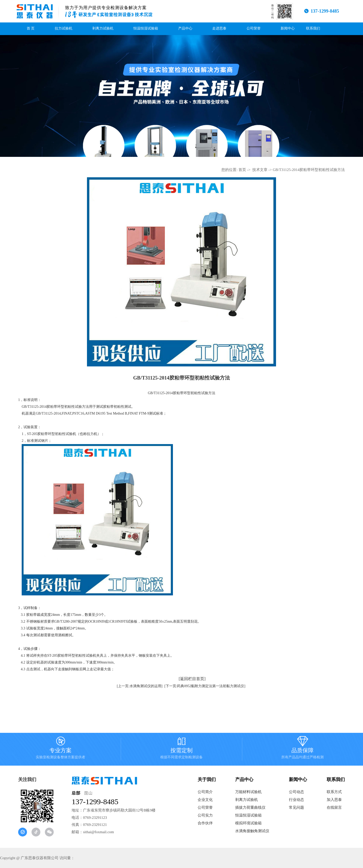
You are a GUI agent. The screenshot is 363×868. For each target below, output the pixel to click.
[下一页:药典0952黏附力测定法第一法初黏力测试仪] (205, 686)
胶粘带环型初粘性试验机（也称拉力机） (69, 434)
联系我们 (313, 28)
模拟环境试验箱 (248, 823)
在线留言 (334, 807)
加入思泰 (334, 800)
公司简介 (205, 792)
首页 (242, 170)
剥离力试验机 (103, 28)
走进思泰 (219, 28)
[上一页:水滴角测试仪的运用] (140, 686)
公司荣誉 (254, 28)
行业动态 (296, 800)
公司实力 (205, 815)
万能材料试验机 (248, 792)
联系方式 (334, 792)
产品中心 (185, 28)
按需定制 (181, 749)
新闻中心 (288, 28)
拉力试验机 (64, 28)
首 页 (31, 28)
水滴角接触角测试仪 (252, 831)
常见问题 (296, 807)
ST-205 (32, 434)
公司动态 (296, 792)
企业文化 (205, 800)
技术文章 (260, 170)
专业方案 (60, 749)
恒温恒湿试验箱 (146, 28)
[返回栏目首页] (192, 679)
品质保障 (302, 749)
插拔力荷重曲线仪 (250, 807)
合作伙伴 (205, 823)
